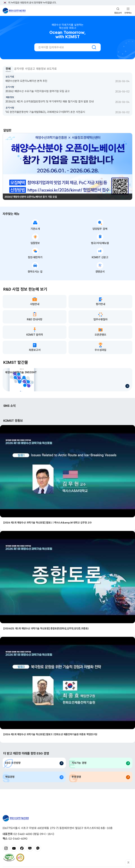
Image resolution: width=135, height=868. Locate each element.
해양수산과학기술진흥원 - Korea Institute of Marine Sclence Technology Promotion (14, 11)
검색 (94, 47)
